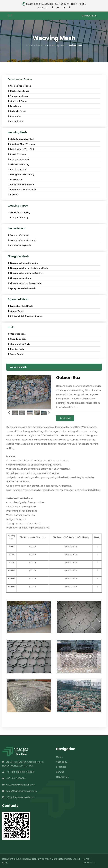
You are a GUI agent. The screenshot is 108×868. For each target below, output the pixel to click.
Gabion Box (15, 180)
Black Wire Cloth (17, 169)
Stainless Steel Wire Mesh (22, 144)
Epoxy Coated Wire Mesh (22, 288)
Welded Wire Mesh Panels (22, 240)
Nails (11, 327)
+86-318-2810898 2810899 (18, 772)
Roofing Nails (16, 349)
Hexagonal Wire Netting (21, 174)
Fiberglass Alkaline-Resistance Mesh (28, 268)
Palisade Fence (17, 111)
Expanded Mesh (18, 299)
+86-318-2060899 (14, 778)
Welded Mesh (16, 228)
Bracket (13, 195)
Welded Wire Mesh (18, 235)
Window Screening (18, 164)
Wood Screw (15, 354)
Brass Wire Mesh (17, 154)
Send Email (65, 418)
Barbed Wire (15, 121)
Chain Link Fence (17, 101)
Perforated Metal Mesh (21, 185)
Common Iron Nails (19, 344)
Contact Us (89, 16)
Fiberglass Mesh (18, 256)
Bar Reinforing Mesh (19, 245)
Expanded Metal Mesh (20, 306)
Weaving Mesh (57, 45)
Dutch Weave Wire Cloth (21, 149)
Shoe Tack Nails (17, 339)
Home (29, 45)
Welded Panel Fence (19, 86)
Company (62, 762)
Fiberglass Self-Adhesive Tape (25, 283)
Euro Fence (15, 106)
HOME (59, 757)
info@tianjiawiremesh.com (19, 797)
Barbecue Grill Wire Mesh (22, 190)
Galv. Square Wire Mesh (21, 139)
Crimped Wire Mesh (19, 159)
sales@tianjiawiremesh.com (19, 791)
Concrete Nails (17, 334)
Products (41, 45)
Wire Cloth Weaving (19, 212)
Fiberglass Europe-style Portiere (25, 273)
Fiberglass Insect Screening (23, 263)
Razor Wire (14, 116)
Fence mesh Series (20, 79)
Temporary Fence (18, 96)
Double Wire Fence (18, 91)
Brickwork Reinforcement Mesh (25, 316)
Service (60, 772)
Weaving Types (18, 206)
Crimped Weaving (18, 217)
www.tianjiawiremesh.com (19, 785)
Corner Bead (16, 311)
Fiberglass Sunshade (20, 278)
